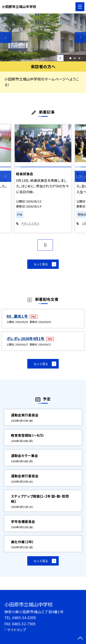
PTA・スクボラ (30, 223)
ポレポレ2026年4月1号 (26, 339)
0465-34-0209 (24, 618)
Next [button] (80, 38)
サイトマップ (17, 630)
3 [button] (79, 58)
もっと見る (41, 264)
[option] (43, 38)
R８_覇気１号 (18, 317)
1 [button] (70, 58)
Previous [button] (6, 38)
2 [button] (75, 58)
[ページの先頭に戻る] (80, 639)
